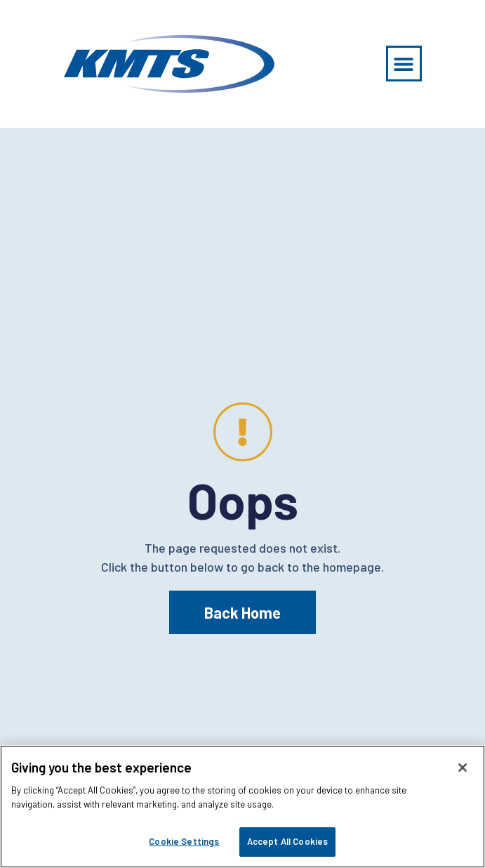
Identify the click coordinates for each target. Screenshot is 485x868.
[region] (242, 807)
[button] (404, 64)
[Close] (463, 768)
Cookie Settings (184, 841)
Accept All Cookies (287, 841)
